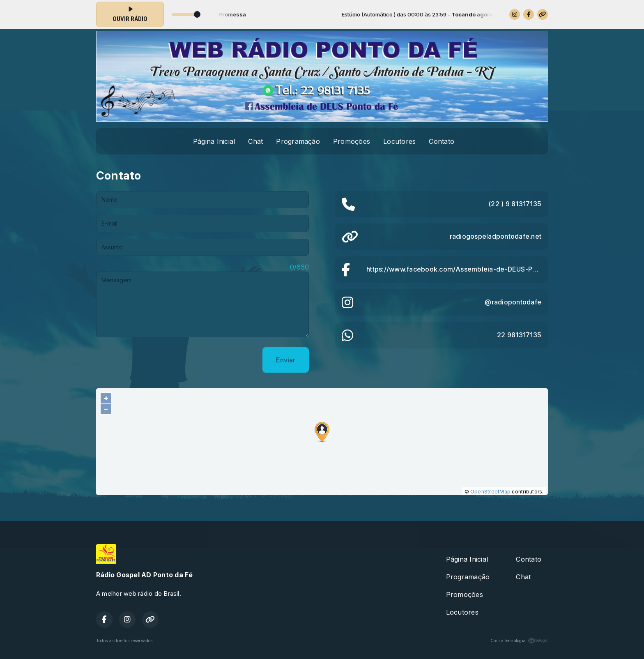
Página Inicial (214, 141)
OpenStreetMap (490, 492)
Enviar (286, 360)
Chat (255, 141)
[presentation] (159, 360)
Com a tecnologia (519, 641)
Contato (442, 141)
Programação (298, 141)
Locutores (399, 141)
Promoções (352, 141)
